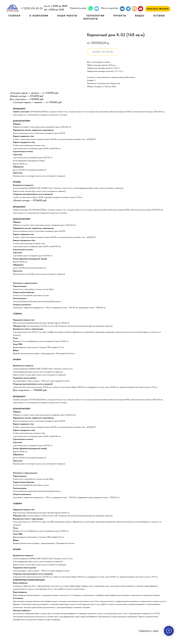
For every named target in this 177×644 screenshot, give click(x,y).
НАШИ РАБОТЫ (67, 16)
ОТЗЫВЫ (159, 16)
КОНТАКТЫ (91, 19)
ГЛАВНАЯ (14, 16)
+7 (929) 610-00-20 (32, 8)
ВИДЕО (140, 16)
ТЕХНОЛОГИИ (95, 16)
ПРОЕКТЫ (120, 16)
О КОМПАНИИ (39, 16)
